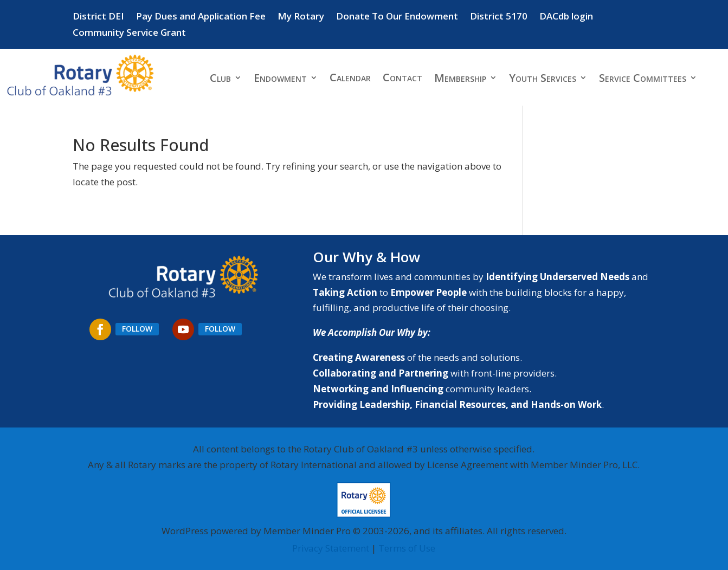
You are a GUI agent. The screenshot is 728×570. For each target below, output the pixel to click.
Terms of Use (407, 548)
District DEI (98, 17)
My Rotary (301, 17)
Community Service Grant (129, 34)
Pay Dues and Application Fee (201, 17)
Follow (137, 329)
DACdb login (566, 17)
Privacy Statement (331, 548)
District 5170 (499, 17)
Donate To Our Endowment (397, 17)
